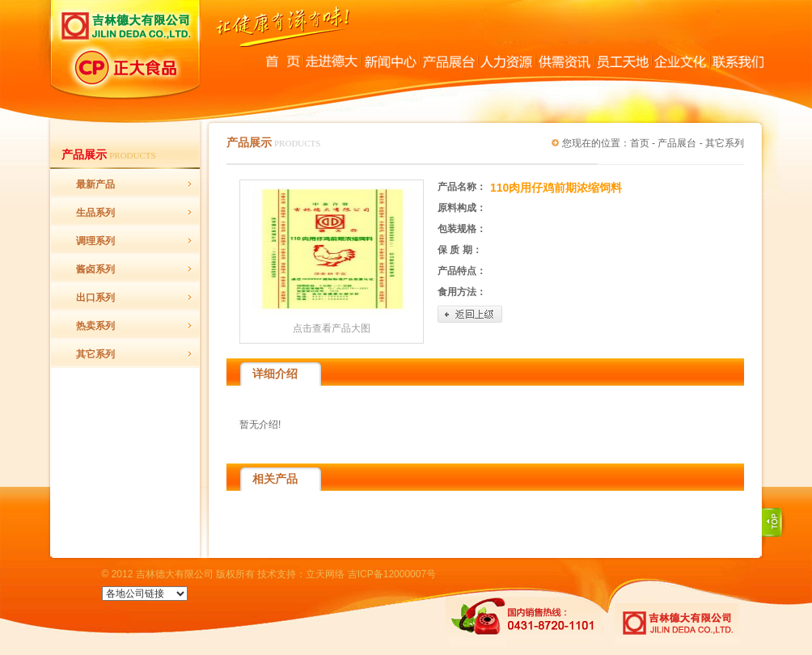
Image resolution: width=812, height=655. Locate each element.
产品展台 (677, 143)
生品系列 (95, 213)
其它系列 (95, 354)
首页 (640, 143)
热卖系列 (95, 326)
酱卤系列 (95, 269)
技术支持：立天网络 (301, 574)
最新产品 (95, 184)
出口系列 (95, 298)
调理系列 (95, 241)
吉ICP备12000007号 (392, 574)
